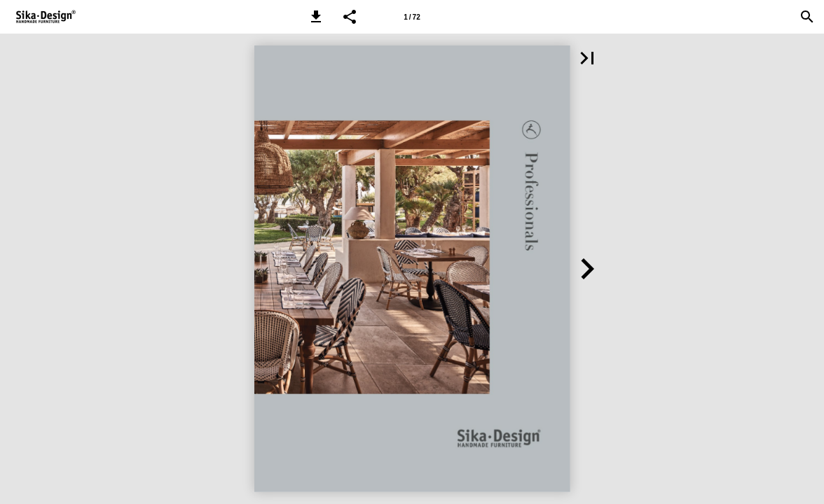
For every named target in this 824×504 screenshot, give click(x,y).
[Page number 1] (412, 17)
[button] (316, 17)
